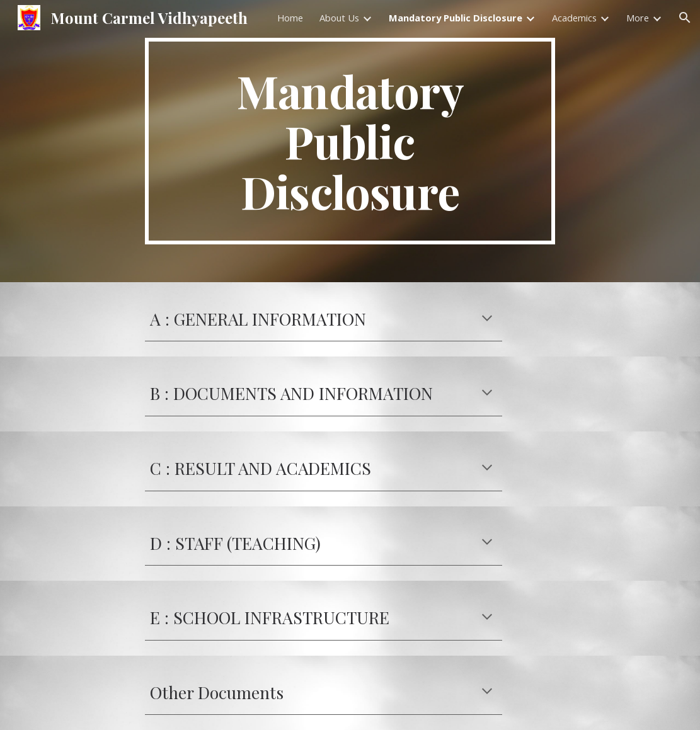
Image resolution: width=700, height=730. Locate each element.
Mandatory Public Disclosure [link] (456, 18)
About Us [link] (339, 18)
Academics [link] (574, 18)
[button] (685, 18)
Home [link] (290, 18)
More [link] (638, 18)
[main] (350, 141)
